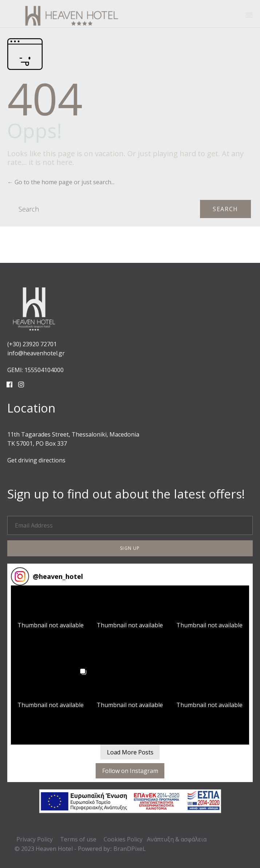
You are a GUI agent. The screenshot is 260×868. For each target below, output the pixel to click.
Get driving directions (36, 460)
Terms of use (78, 839)
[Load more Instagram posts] (130, 752)
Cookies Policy (123, 839)
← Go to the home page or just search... (61, 182)
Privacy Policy (35, 839)
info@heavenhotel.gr (36, 353)
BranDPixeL (130, 849)
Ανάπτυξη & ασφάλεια (177, 839)
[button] (130, 548)
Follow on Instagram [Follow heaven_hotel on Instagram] (130, 771)
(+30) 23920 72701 (32, 344)
